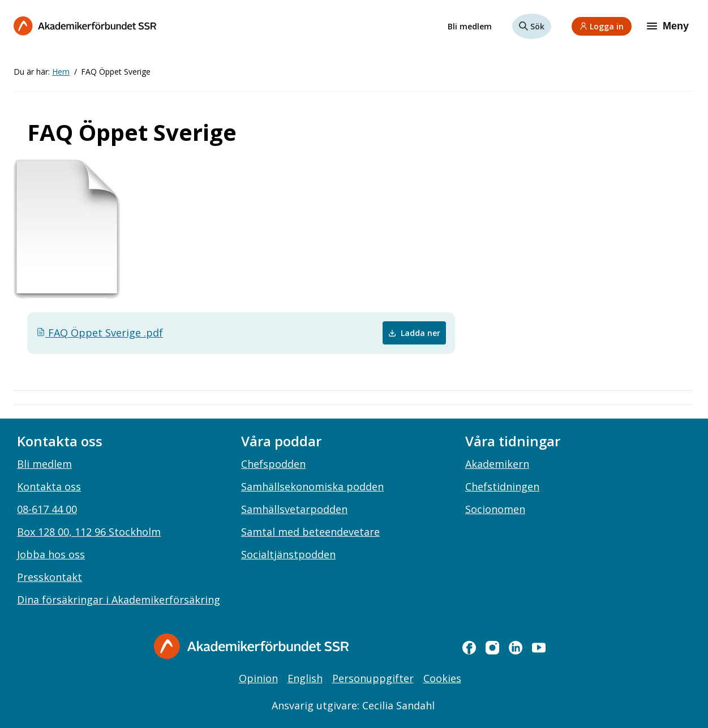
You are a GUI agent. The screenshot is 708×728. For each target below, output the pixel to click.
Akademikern (497, 464)
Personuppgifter (373, 678)
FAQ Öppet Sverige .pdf (100, 333)
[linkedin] (516, 648)
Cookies (442, 678)
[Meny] (669, 26)
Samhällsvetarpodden (294, 509)
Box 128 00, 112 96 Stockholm (89, 532)
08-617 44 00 (47, 509)
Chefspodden (273, 464)
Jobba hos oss (51, 554)
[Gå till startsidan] (251, 646)
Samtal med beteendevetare (310, 532)
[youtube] (539, 648)
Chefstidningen (502, 486)
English (305, 678)
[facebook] (469, 648)
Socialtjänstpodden (288, 554)
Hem (61, 72)
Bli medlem (470, 26)
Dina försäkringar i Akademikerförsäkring (119, 600)
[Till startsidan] (85, 26)
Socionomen (495, 509)
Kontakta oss (49, 486)
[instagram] (492, 648)
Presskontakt (50, 577)
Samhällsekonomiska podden (312, 486)
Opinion (258, 678)
